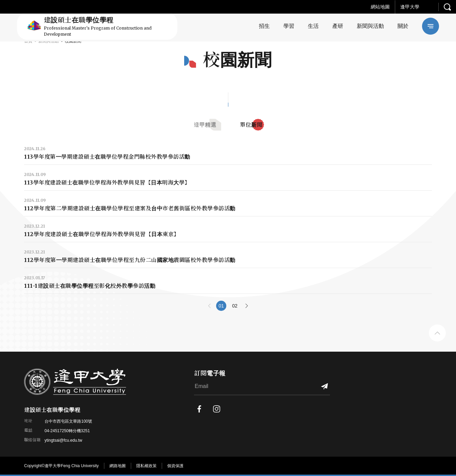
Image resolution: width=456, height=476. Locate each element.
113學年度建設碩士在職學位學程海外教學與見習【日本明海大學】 (107, 182)
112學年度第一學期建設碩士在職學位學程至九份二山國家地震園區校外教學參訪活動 (130, 260)
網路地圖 (118, 466)
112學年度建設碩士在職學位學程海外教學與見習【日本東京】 (102, 234)
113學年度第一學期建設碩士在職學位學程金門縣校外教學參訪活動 (107, 157)
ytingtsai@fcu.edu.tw (63, 440)
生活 (313, 26)
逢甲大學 (410, 7)
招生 (264, 26)
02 (235, 306)
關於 (403, 26)
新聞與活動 (370, 26)
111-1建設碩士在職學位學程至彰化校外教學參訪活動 (90, 286)
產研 (338, 26)
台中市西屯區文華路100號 (68, 421)
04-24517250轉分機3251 (67, 431)
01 (221, 306)
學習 (289, 26)
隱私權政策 (146, 466)
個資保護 (175, 466)
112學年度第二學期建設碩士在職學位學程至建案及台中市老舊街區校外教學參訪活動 (130, 208)
